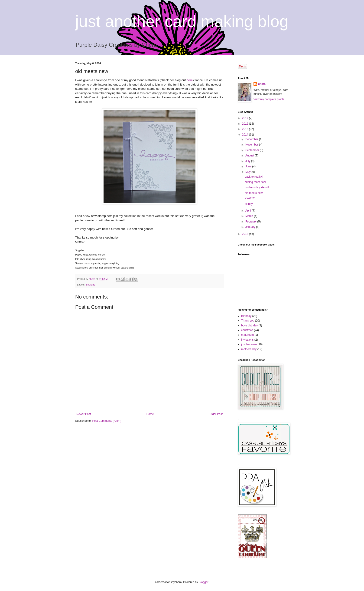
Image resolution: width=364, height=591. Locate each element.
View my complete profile (269, 99)
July (248, 161)
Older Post (216, 414)
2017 (246, 118)
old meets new (254, 193)
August (250, 156)
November (252, 145)
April (249, 211)
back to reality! (254, 177)
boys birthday (249, 325)
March (250, 216)
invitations (247, 340)
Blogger (203, 582)
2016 (246, 124)
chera (262, 84)
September (253, 150)
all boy (249, 204)
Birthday (91, 285)
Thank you (248, 321)
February (251, 222)
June (249, 166)
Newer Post (84, 414)
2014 (246, 135)
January (251, 227)
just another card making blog (182, 21)
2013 (246, 234)
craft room (247, 335)
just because (249, 344)
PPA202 (250, 198)
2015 (246, 129)
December (252, 139)
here (190, 80)
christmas (247, 330)
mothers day (249, 349)
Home (150, 414)
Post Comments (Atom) (107, 421)
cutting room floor (255, 182)
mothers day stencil (257, 187)
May (248, 172)
